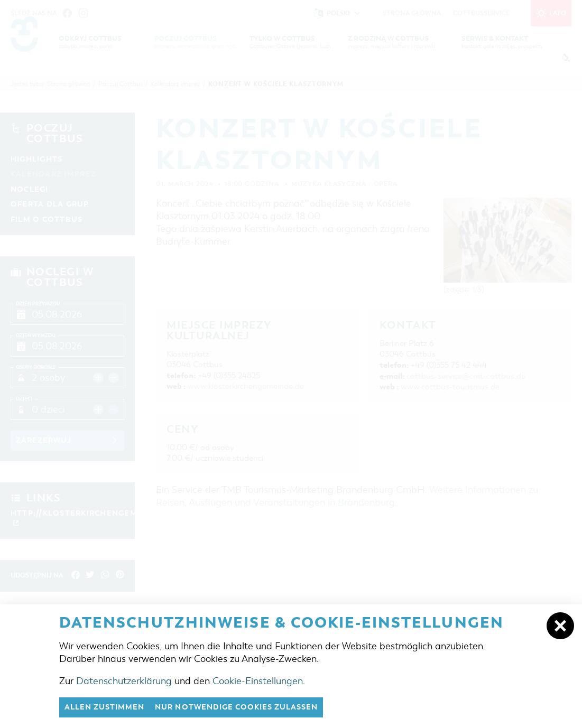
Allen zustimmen (108, 707)
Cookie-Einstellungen (258, 680)
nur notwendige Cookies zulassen (249, 707)
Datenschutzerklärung (124, 680)
